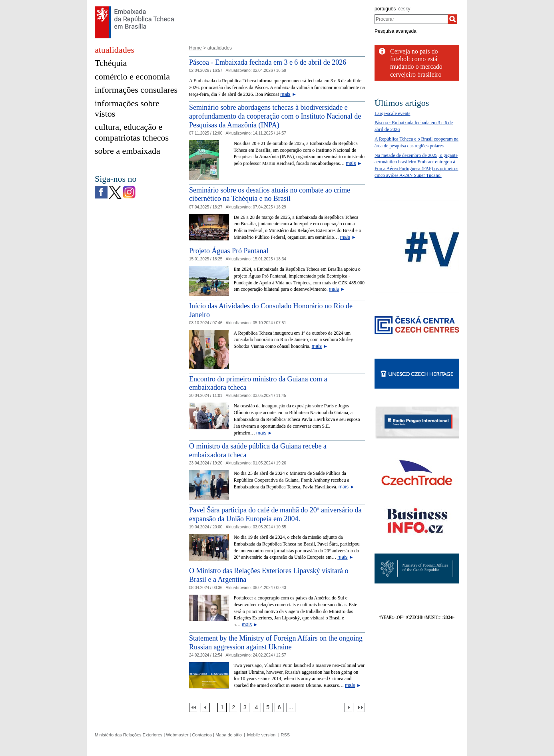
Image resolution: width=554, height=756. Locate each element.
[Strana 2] (234, 707)
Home (195, 48)
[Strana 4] (256, 707)
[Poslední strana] (360, 707)
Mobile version (261, 735)
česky (404, 9)
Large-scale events (392, 113)
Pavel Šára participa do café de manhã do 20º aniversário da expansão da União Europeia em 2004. (275, 514)
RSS (286, 735)
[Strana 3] (245, 707)
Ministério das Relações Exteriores (129, 735)
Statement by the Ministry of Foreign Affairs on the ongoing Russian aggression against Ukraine (276, 643)
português (385, 9)
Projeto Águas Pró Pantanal (229, 251)
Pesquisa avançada (396, 31)
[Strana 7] (291, 707)
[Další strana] (349, 707)
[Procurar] (452, 19)
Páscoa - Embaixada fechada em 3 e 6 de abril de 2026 (268, 62)
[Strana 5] (268, 707)
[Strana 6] (279, 707)
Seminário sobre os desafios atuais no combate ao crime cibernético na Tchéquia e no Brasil (270, 194)
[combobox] (411, 19)
